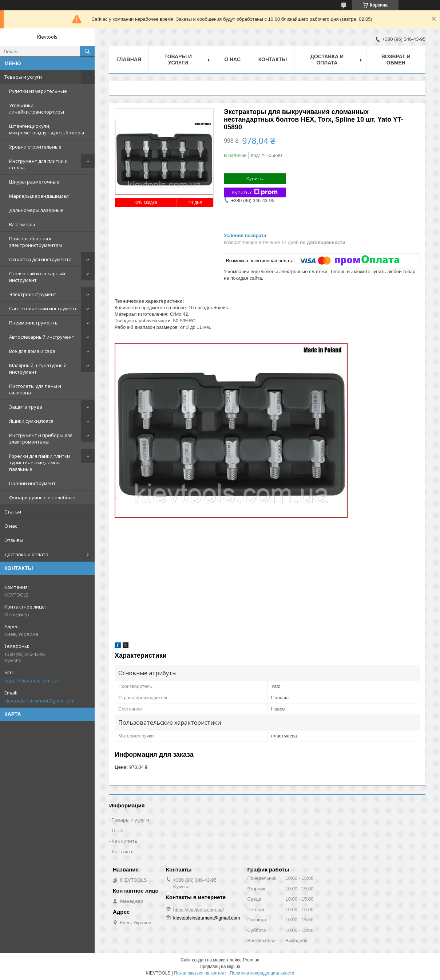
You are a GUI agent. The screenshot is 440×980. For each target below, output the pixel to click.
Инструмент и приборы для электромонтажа (41, 438)
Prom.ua (251, 960)
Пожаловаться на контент (200, 973)
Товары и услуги (23, 77)
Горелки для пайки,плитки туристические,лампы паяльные (39, 463)
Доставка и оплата (26, 554)
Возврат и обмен (396, 60)
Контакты (273, 59)
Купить (255, 178)
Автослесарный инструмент (42, 337)
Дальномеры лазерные (36, 210)
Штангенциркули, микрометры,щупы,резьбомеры (47, 129)
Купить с (255, 192)
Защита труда (26, 407)
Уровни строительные (35, 147)
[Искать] (87, 51)
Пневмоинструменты (34, 323)
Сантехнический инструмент (43, 308)
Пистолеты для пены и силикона (35, 389)
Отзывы (14, 540)
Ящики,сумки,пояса (31, 421)
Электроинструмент (33, 294)
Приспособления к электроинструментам (35, 242)
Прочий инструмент (32, 483)
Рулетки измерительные (38, 91)
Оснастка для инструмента (40, 259)
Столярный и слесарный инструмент (37, 277)
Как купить (125, 841)
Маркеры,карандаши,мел (39, 196)
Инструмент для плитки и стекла (38, 164)
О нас (11, 526)
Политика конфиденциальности (262, 973)
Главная (129, 59)
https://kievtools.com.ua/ (32, 681)
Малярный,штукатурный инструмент (38, 369)
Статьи (13, 512)
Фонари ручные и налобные (42, 497)
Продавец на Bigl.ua (220, 967)
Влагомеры (22, 224)
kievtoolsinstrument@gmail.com (39, 701)
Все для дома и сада (32, 351)
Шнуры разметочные (34, 182)
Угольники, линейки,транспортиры (37, 109)
